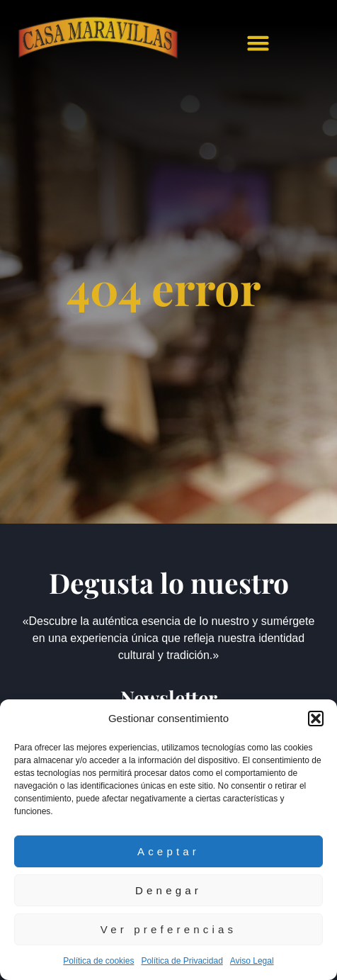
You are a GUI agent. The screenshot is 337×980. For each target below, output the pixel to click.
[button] (316, 719)
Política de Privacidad (182, 961)
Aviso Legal (252, 961)
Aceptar (168, 851)
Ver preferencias (168, 929)
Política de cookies (98, 961)
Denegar (168, 890)
